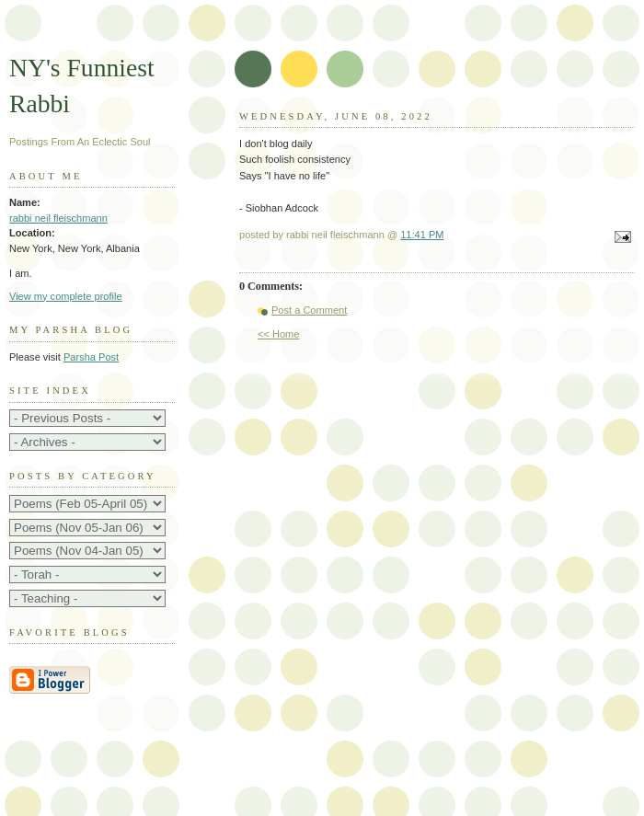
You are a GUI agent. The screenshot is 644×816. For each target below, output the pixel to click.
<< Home (278, 334)
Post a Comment (309, 310)
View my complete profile (66, 296)
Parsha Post (91, 357)
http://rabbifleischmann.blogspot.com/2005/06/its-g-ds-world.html (87, 528)
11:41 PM (422, 235)
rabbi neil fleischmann (58, 218)
